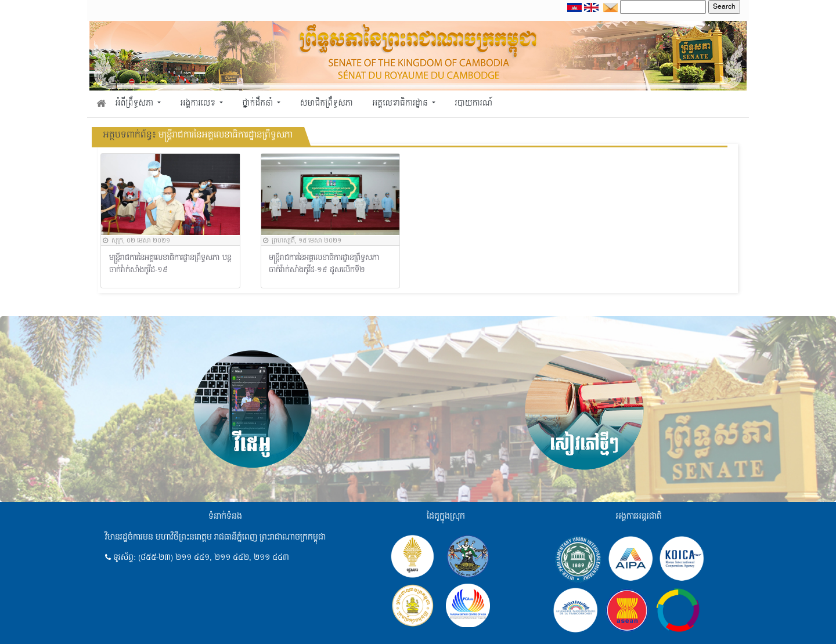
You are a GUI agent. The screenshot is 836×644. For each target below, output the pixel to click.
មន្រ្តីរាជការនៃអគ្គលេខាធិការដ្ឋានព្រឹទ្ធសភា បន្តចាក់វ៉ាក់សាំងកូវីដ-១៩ (171, 264)
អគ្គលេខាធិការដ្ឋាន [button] (401, 104)
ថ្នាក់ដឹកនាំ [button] (259, 104)
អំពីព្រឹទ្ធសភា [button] (136, 104)
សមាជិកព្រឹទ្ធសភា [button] (327, 104)
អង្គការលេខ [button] (199, 104)
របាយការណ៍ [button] (474, 104)
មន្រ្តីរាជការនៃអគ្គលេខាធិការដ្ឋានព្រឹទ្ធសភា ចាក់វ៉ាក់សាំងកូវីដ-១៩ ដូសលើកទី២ (324, 264)
